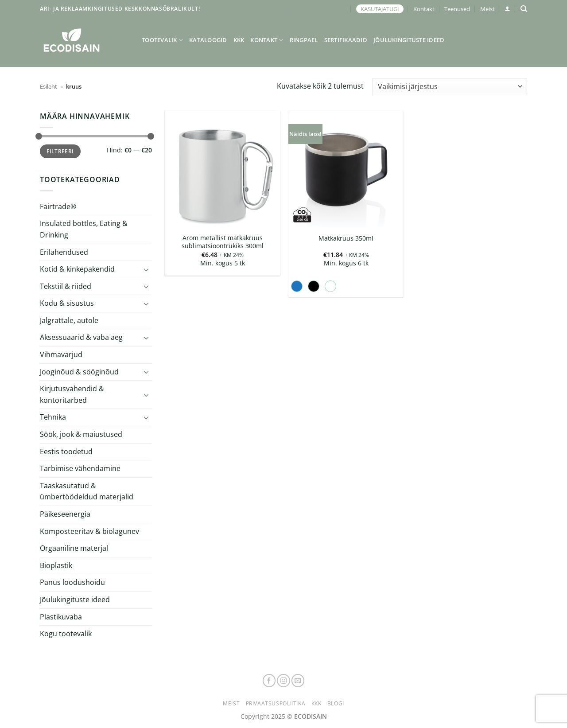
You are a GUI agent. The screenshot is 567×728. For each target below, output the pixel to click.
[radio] (297, 286)
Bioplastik (56, 565)
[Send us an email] (298, 681)
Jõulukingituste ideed (409, 40)
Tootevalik (162, 40)
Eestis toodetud (66, 452)
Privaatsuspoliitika (276, 703)
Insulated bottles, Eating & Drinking (84, 229)
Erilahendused (64, 252)
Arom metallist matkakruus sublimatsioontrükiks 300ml (223, 242)
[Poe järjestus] (450, 87)
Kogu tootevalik (66, 634)
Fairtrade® (58, 206)
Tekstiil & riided (66, 286)
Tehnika (53, 417)
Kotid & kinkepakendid (77, 269)
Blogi (336, 703)
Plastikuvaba (61, 616)
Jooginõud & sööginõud (79, 372)
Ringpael (304, 40)
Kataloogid (208, 40)
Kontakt (424, 9)
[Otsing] (524, 9)
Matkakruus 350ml (346, 238)
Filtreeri (60, 151)
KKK (239, 40)
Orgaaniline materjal (74, 548)
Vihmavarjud (61, 354)
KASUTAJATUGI (380, 9)
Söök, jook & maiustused (81, 434)
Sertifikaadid (346, 40)
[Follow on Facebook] (269, 681)
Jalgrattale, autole (69, 320)
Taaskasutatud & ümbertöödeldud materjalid (87, 491)
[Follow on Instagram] (283, 681)
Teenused (457, 9)
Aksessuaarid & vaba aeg (81, 337)
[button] (507, 9)
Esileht (49, 86)
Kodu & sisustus (67, 303)
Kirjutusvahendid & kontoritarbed (72, 394)
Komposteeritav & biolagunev (89, 531)
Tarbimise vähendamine (80, 468)
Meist (487, 9)
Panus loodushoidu (72, 582)
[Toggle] (147, 269)
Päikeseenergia (65, 514)
